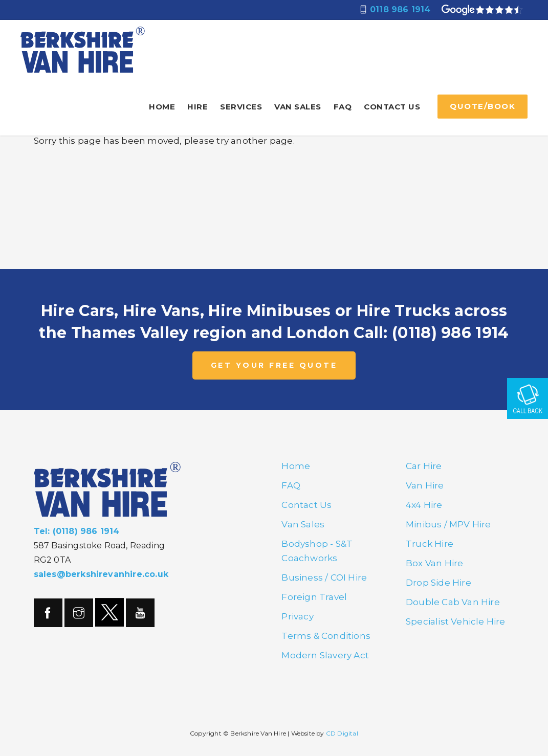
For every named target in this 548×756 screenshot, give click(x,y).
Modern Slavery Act (325, 655)
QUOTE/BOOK (483, 106)
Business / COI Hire (324, 577)
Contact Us (392, 107)
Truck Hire (430, 544)
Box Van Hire (434, 563)
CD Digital (342, 733)
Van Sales (298, 107)
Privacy (297, 616)
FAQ (343, 107)
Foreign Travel (314, 597)
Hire (198, 107)
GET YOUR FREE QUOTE (274, 365)
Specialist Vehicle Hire (456, 621)
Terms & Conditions (326, 636)
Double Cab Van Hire (453, 602)
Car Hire (424, 466)
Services (241, 107)
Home (162, 107)
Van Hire (425, 485)
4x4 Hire (424, 505)
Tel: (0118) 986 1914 (77, 531)
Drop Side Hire (439, 583)
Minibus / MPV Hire (448, 524)
